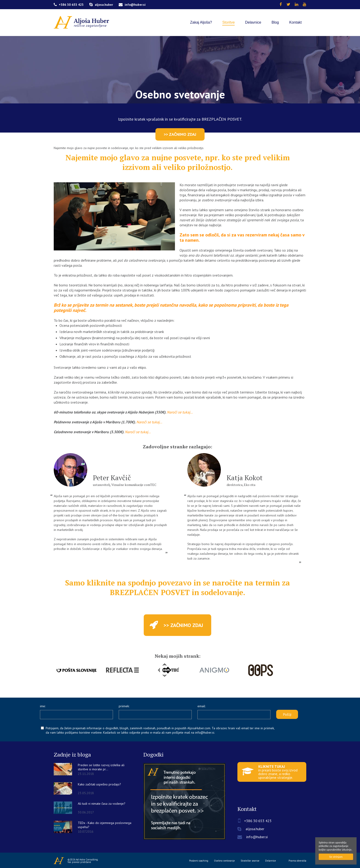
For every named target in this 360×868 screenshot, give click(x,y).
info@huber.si (132, 5)
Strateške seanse (250, 861)
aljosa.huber (101, 5)
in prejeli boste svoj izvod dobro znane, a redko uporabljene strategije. (270, 772)
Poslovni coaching (199, 861)
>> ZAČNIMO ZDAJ (180, 134)
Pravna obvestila (297, 861)
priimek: (124, 706)
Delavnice (271, 861)
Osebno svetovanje (224, 861)
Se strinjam (336, 857)
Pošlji (287, 714)
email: (201, 706)
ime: (43, 706)
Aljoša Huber (59, 861)
